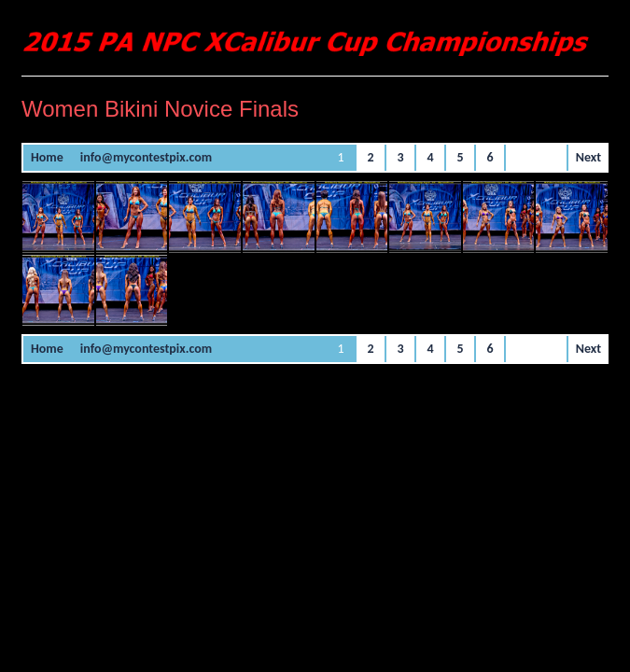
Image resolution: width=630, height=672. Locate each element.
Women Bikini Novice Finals (160, 109)
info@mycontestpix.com (146, 157)
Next (588, 157)
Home (47, 157)
